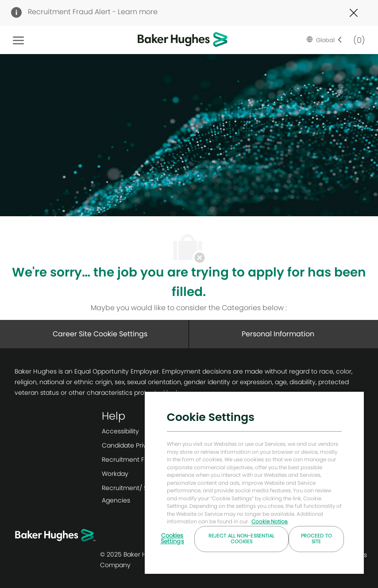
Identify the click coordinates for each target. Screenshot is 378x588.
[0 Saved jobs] (357, 40)
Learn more (138, 12)
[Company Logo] (169, 40)
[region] (254, 482)
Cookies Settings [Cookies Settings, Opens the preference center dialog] (172, 538)
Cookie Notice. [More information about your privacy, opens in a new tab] (270, 522)
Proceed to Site (316, 539)
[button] (324, 40)
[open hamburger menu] (18, 40)
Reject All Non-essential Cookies (242, 539)
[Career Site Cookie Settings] (100, 334)
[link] (144, 431)
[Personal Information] (278, 334)
